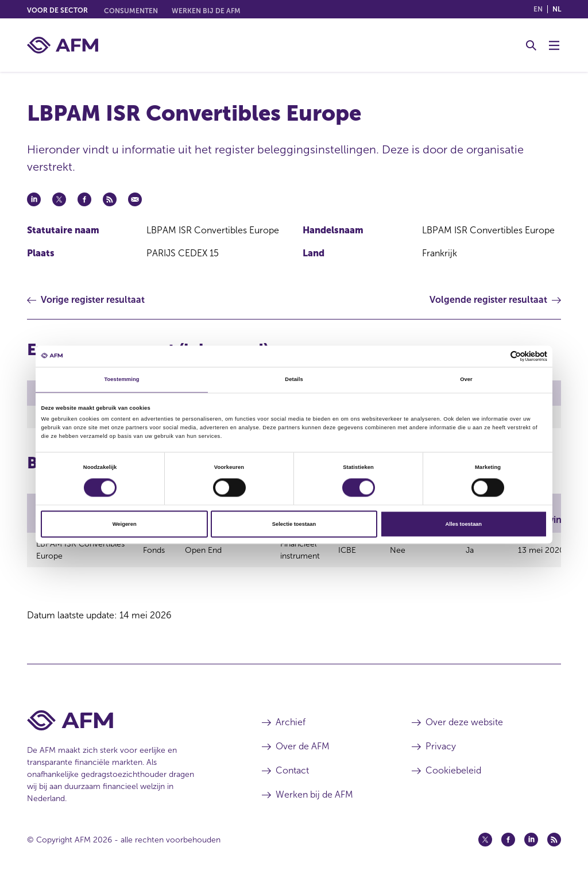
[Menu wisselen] (554, 45)
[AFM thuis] (63, 45)
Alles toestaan (464, 524)
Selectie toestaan (294, 524)
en (538, 9)
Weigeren (125, 524)
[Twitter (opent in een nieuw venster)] (485, 845)
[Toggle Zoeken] (531, 45)
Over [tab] (466, 380)
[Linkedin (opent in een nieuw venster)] (531, 845)
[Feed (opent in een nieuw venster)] (554, 845)
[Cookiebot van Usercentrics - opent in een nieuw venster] (497, 356)
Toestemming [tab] (121, 380)
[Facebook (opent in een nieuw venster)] (508, 845)
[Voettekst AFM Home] (127, 726)
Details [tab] (294, 380)
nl (557, 9)
